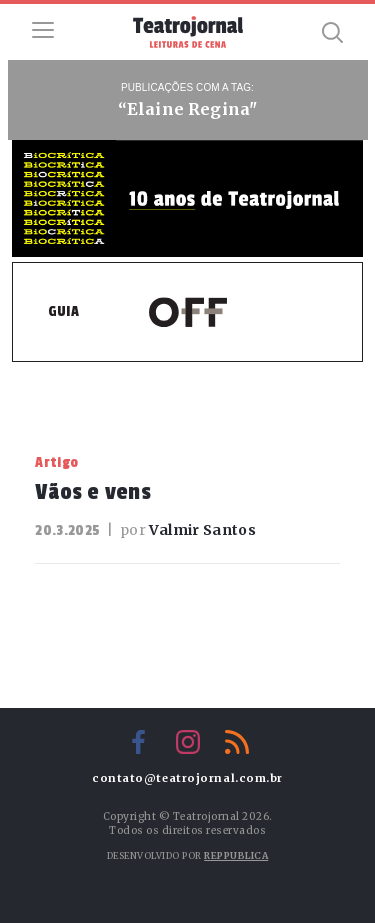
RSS (237, 742)
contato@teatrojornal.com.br (187, 778)
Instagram (188, 742)
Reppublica (236, 855)
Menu (43, 30)
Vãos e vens (93, 492)
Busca (332, 32)
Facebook (139, 742)
